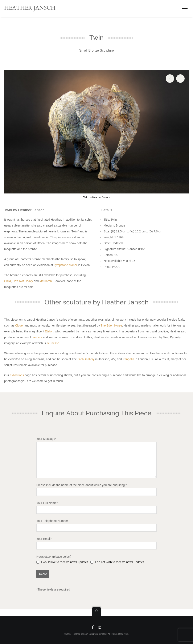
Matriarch (46, 281)
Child (8, 281)
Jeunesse (53, 343)
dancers (37, 337)
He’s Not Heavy (23, 281)
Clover (19, 325)
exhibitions (17, 375)
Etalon (49, 331)
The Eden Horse (111, 325)
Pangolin (128, 359)
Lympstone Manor (66, 265)
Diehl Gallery (86, 359)
